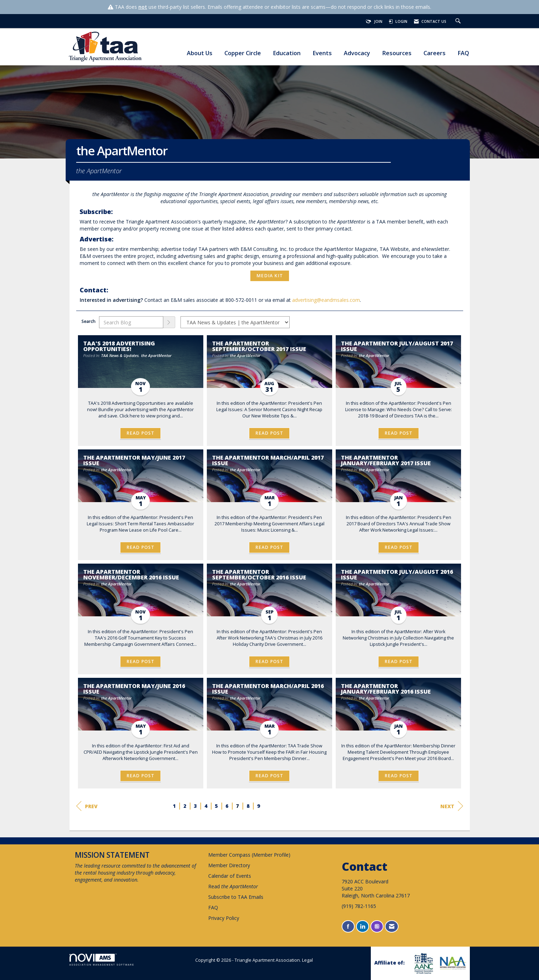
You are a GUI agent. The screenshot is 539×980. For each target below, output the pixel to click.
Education (287, 53)
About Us (200, 53)
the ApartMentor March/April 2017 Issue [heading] (268, 460)
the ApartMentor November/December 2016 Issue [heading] (131, 575)
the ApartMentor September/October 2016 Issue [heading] (259, 575)
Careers (435, 53)
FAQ (463, 53)
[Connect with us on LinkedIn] (363, 926)
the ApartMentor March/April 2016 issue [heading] (268, 689)
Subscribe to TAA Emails (236, 897)
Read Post (140, 433)
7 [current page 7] (237, 806)
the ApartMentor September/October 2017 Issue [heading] (259, 346)
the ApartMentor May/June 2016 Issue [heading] (134, 689)
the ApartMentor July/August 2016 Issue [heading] (397, 575)
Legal (307, 960)
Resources (397, 53)
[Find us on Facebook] (348, 926)
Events (322, 53)
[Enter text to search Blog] (131, 322)
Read (233, 886)
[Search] (169, 322)
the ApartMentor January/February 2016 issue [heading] (386, 689)
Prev (87, 806)
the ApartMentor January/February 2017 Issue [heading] (386, 460)
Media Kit (270, 276)
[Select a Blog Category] (235, 322)
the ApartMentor (156, 355)
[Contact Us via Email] (392, 926)
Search (88, 321)
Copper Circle (243, 53)
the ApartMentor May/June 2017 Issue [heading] (134, 460)
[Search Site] (459, 21)
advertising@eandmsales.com (326, 300)
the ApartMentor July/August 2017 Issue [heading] (397, 346)
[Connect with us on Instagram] (377, 926)
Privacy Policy (224, 918)
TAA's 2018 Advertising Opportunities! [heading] (119, 346)
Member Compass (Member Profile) (249, 855)
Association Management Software (102, 960)
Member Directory (229, 865)
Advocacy (357, 53)
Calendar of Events (230, 876)
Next (452, 806)
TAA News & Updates (120, 355)
